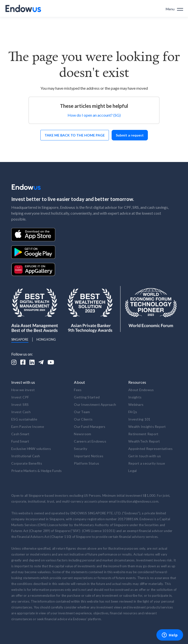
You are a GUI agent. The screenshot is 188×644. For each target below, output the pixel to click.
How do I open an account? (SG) (94, 115)
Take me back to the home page (75, 135)
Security (81, 449)
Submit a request (130, 135)
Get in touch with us (145, 456)
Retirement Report (143, 434)
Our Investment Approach (95, 404)
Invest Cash (21, 412)
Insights (135, 397)
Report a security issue (147, 463)
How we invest (23, 390)
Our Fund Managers (90, 427)
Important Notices (89, 456)
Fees (78, 390)
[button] (174, 8)
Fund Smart (20, 441)
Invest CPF (20, 397)
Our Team (82, 412)
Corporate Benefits (27, 463)
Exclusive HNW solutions (31, 449)
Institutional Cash (26, 456)
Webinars (136, 404)
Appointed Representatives (150, 449)
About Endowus (141, 390)
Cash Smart (20, 434)
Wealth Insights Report (147, 427)
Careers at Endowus (90, 441)
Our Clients (83, 419)
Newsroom (82, 434)
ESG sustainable (24, 419)
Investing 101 (139, 419)
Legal (132, 471)
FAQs (133, 412)
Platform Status (87, 463)
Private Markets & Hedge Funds (36, 471)
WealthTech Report (144, 441)
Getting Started (87, 397)
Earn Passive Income (28, 427)
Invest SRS (20, 404)
